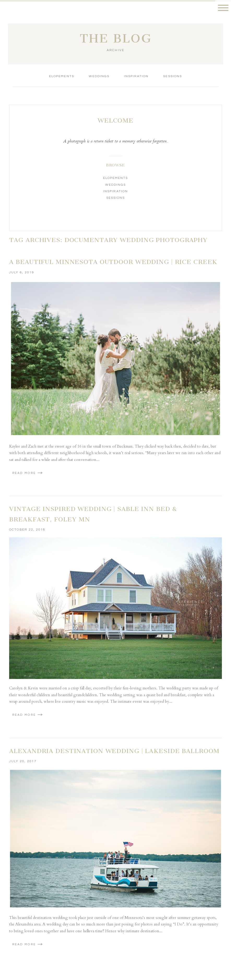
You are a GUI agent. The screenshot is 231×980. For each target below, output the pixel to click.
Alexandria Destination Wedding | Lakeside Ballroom (114, 751)
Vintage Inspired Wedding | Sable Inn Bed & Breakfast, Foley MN (93, 514)
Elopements (61, 76)
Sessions (172, 76)
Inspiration (136, 76)
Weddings (99, 76)
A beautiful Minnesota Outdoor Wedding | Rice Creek (113, 262)
